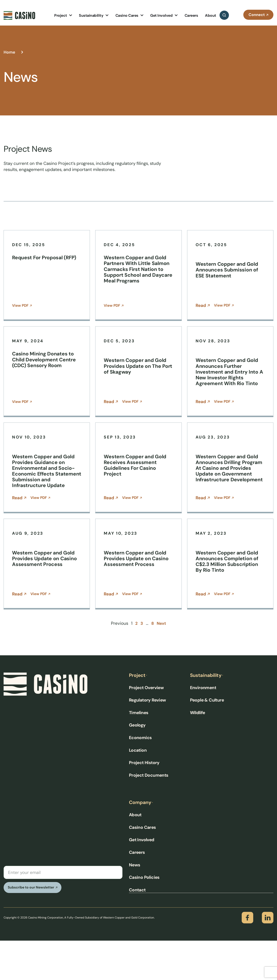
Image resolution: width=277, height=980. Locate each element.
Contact (137, 929)
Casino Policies (144, 917)
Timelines (139, 752)
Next (162, 662)
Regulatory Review (148, 739)
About (135, 854)
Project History (144, 802)
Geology (137, 764)
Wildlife (198, 752)
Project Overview (146, 727)
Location (138, 789)
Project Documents (149, 814)
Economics (140, 777)
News (135, 904)
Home (10, 52)
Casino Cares (142, 867)
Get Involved (142, 879)
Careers (137, 892)
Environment (203, 727)
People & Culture (207, 739)
